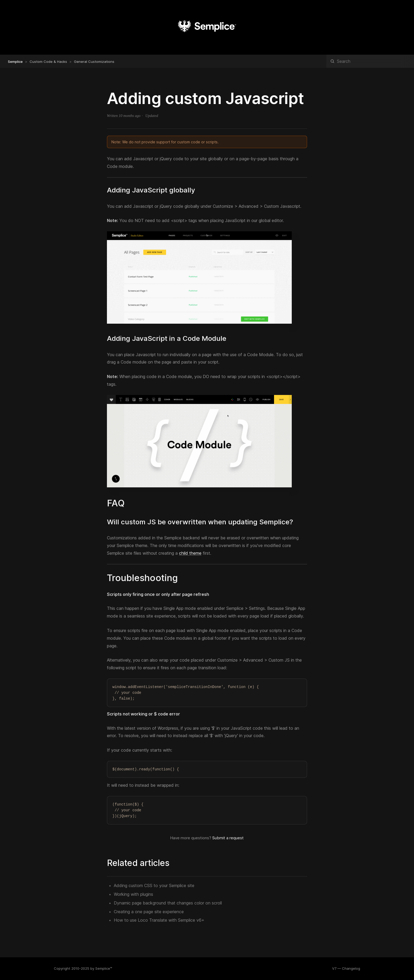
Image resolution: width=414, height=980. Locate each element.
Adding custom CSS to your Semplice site (154, 885)
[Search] (370, 61)
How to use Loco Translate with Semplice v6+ (159, 920)
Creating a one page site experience (149, 912)
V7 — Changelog (346, 968)
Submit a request (228, 838)
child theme (190, 553)
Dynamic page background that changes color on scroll (168, 903)
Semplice (15, 62)
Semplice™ (104, 968)
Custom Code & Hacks (48, 62)
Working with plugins (133, 894)
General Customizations (94, 62)
